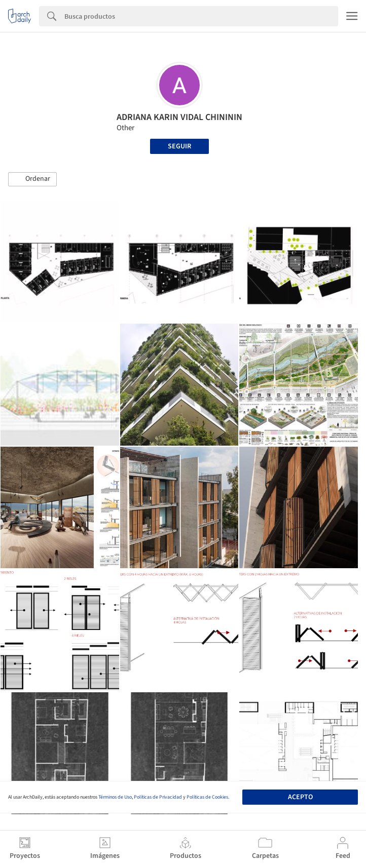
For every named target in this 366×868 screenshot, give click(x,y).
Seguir (179, 146)
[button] (32, 179)
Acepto (300, 797)
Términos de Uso (115, 797)
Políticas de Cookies (207, 797)
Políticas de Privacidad (158, 797)
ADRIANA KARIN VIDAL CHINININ (179, 117)
